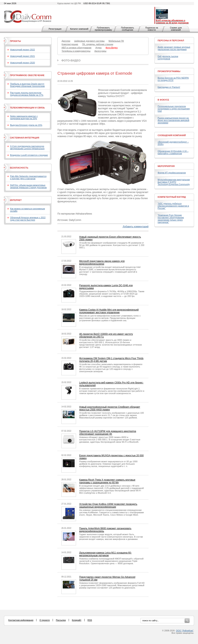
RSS (90, 620)
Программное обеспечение (27, 75)
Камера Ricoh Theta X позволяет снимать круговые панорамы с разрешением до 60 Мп (107, 481)
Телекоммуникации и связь (27, 108)
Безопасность (19, 168)
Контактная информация (21, 620)
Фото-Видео (71, 60)
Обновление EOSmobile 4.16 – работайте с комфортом (173, 152)
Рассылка (61, 620)
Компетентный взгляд (172, 197)
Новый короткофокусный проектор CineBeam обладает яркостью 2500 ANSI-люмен (110, 408)
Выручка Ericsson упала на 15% (26, 125)
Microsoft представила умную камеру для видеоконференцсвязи (102, 263)
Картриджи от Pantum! (169, 87)
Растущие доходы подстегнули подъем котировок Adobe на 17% (27, 94)
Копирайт (77, 620)
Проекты (15, 41)
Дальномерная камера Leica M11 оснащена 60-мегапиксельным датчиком (105, 554)
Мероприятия (166, 166)
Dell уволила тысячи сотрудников (168, 57)
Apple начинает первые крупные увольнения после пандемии (174, 48)
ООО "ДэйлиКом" (185, 631)
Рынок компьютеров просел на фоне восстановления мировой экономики (173, 120)
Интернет (16, 200)
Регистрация (55, 29)
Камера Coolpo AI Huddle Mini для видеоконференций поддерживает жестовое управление (109, 311)
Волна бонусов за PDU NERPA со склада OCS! (173, 79)
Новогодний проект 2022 (22, 50)
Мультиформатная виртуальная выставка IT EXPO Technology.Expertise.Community (174, 182)
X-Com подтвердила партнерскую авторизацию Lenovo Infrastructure (27, 147)
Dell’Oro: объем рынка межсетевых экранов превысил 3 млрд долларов (28, 186)
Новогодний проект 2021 (22, 56)
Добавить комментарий (136, 227)
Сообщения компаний (172, 135)
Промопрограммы (169, 71)
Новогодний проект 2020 (22, 63)
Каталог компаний (79, 29)
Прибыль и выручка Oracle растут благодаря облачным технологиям (27, 85)
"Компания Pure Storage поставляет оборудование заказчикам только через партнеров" (171, 219)
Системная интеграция (25, 138)
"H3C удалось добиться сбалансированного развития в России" (173, 206)
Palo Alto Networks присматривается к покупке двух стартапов (28, 177)
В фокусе (163, 100)
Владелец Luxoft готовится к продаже (29, 155)
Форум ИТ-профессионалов (172, 173)
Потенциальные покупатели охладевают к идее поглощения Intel (174, 109)
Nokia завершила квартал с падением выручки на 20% (24, 117)
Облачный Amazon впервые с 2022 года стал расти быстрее (28, 219)
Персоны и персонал (171, 40)
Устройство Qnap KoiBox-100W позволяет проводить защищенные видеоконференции (108, 506)
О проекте (45, 620)
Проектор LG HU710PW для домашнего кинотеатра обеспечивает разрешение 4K (108, 433)
